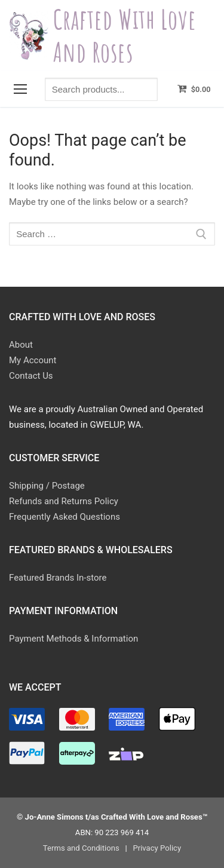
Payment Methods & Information (73, 639)
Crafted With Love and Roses (125, 36)
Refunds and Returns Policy (64, 501)
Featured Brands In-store (58, 578)
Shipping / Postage (47, 486)
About (21, 345)
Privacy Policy (157, 848)
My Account (33, 360)
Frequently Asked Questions (65, 517)
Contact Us (31, 376)
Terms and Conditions (81, 848)
